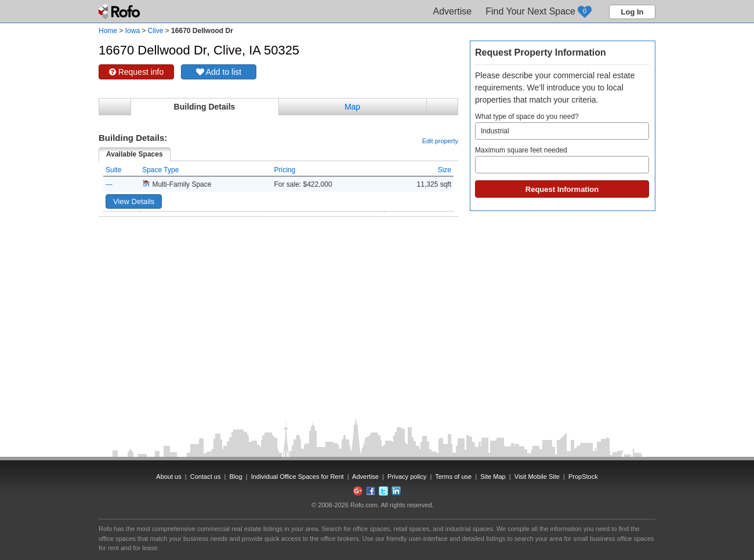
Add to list (219, 72)
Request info (137, 72)
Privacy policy (407, 477)
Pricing (285, 170)
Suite (113, 170)
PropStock (583, 477)
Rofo (120, 12)
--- (109, 184)
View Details (134, 201)
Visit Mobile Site (537, 477)
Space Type (160, 170)
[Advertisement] (278, 246)
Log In (632, 12)
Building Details (205, 107)
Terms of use (453, 477)
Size (445, 170)
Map (352, 107)
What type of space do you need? (562, 126)
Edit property (440, 141)
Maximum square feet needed (562, 160)
